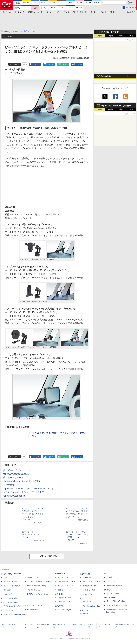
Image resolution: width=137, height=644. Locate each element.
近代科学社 (59, 606)
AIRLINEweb (87, 577)
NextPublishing (33, 610)
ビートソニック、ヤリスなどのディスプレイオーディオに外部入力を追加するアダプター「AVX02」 (33, 514)
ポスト (17, 64)
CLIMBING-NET (64, 602)
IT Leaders (7, 590)
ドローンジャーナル (11, 594)
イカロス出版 (85, 574)
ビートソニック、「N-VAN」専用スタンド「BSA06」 (32, 534)
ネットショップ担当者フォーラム (40, 582)
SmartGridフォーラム (35, 577)
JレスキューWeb (89, 590)
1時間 (100, 36)
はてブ (51, 64)
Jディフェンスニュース (91, 582)
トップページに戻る (47, 556)
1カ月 (131, 36)
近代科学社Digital (65, 610)
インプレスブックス (35, 605)
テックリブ (84, 610)
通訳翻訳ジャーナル (90, 586)
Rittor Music (60, 574)
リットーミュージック (66, 577)
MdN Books (87, 602)
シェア (37, 64)
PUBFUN (108, 590)
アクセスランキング (110, 32)
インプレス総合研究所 (12, 586)
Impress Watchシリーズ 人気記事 (116, 106)
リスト (25, 64)
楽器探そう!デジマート (67, 582)
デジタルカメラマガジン (13, 606)
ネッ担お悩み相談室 (11, 598)
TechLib (85, 614)
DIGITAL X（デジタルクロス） (39, 594)
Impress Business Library (37, 586)
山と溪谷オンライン (66, 598)
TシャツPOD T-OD (66, 586)
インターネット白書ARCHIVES (15, 614)
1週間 (121, 36)
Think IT (7, 577)
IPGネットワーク (111, 598)
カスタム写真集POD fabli (117, 605)
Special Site (107, 76)
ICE (106, 574)
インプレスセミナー (35, 590)
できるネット (9, 610)
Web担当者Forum (10, 582)
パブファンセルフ (114, 593)
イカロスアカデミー (90, 594)
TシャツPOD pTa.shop (116, 601)
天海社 (109, 577)
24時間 (110, 36)
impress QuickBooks (115, 586)
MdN (82, 598)
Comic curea (112, 582)
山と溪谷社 (59, 594)
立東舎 (61, 590)
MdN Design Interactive (91, 606)
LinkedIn (79, 64)
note (65, 64)
